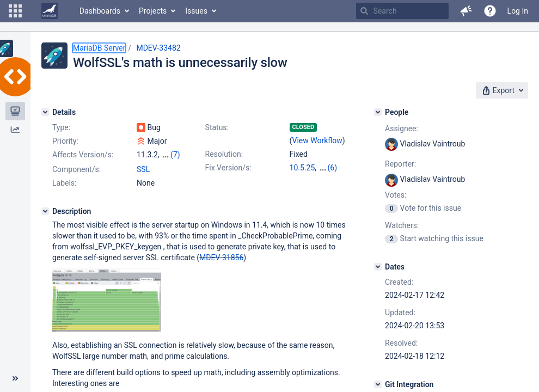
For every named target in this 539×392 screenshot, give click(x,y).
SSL (143, 169)
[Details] (45, 112)
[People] (378, 112)
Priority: (65, 141)
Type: (61, 127)
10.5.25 (302, 168)
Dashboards (100, 11)
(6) (333, 168)
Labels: (64, 183)
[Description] (45, 211)
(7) (175, 155)
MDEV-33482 (158, 48)
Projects (153, 11)
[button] (15, 11)
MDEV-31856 (221, 258)
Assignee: (402, 128)
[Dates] (378, 267)
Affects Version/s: (83, 155)
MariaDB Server (99, 48)
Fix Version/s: (228, 168)
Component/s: (76, 169)
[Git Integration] (378, 384)
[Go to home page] (50, 11)
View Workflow (317, 140)
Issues (196, 11)
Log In (518, 11)
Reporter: (400, 164)
